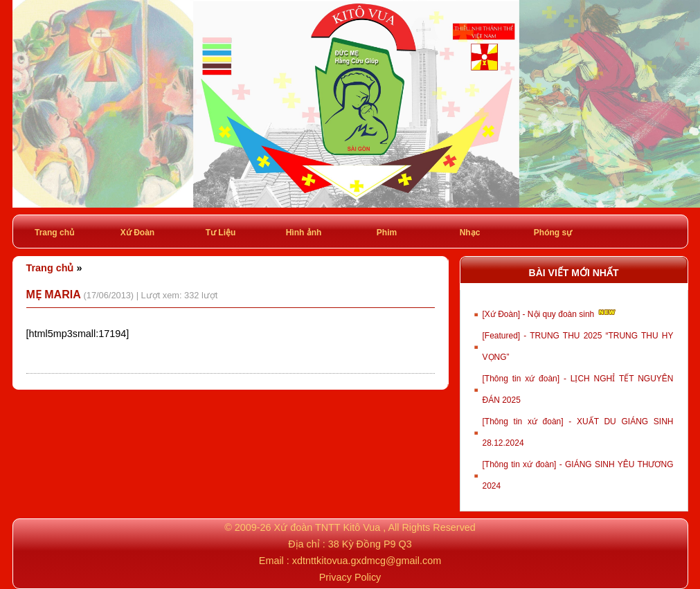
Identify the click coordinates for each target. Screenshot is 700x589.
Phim (387, 233)
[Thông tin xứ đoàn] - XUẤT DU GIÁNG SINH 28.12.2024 (578, 432)
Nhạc (470, 233)
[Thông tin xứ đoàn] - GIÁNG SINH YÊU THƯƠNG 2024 (578, 475)
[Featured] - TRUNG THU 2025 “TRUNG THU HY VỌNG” (578, 346)
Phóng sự (553, 233)
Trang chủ (54, 233)
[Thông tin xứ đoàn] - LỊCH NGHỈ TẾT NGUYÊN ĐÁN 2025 (578, 389)
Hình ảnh (304, 233)
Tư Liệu (221, 233)
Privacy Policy (350, 577)
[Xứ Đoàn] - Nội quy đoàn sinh (550, 313)
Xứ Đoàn (137, 233)
